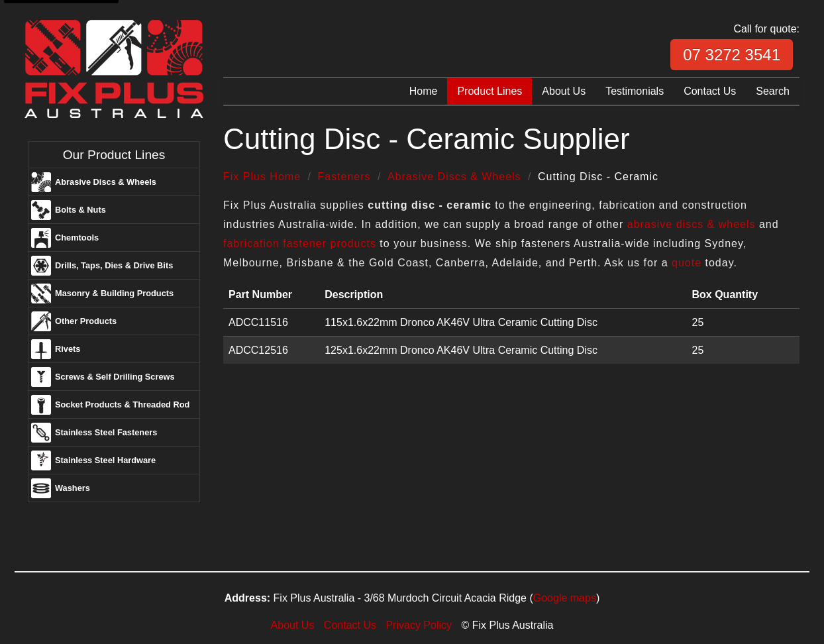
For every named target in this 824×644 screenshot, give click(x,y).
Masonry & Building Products (114, 293)
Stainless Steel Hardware (105, 460)
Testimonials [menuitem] (635, 91)
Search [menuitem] (773, 91)
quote (687, 263)
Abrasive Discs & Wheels (106, 182)
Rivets (68, 349)
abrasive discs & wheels (692, 224)
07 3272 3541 (732, 55)
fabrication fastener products (300, 243)
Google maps (565, 598)
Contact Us (350, 625)
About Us (293, 625)
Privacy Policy (419, 625)
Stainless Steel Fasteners (106, 432)
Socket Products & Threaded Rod (122, 404)
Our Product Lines (114, 155)
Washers (73, 488)
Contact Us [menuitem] (710, 91)
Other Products (86, 321)
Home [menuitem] (424, 91)
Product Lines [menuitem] (489, 91)
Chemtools (77, 238)
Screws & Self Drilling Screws (115, 377)
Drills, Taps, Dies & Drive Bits (114, 265)
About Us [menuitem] (564, 91)
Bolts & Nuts (80, 210)
